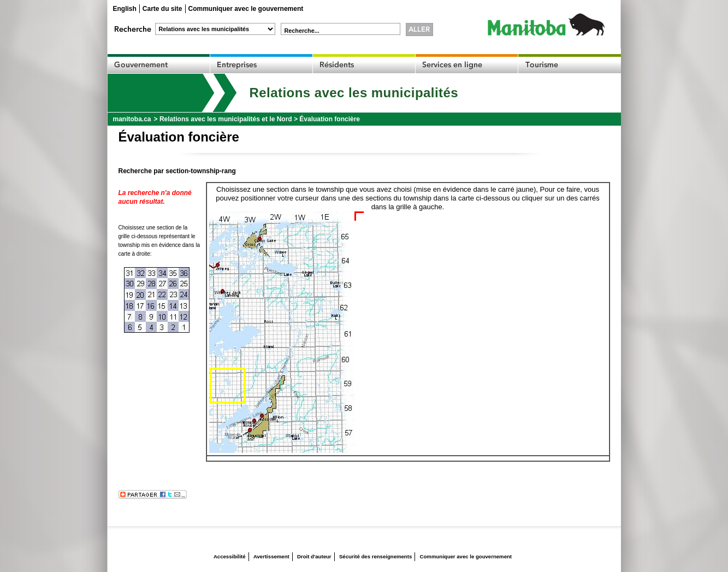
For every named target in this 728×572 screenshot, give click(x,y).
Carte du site (162, 9)
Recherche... (302, 31)
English (125, 9)
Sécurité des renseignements (375, 556)
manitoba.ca (132, 119)
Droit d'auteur (314, 556)
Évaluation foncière (330, 119)
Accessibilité (230, 556)
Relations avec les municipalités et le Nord (226, 119)
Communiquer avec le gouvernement (246, 9)
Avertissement (271, 556)
